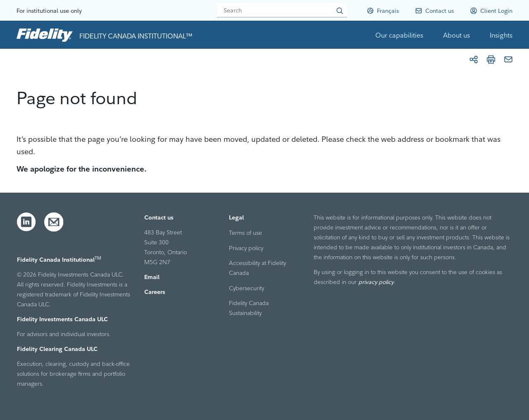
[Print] (491, 60)
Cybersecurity (247, 288)
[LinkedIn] (26, 222)
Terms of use (245, 233)
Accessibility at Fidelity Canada (257, 268)
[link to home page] (45, 35)
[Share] (474, 60)
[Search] (282, 10)
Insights (501, 35)
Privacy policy (246, 248)
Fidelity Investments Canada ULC (62, 319)
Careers (155, 292)
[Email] (508, 60)
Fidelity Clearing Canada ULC (57, 349)
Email (152, 277)
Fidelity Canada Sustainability (249, 308)
